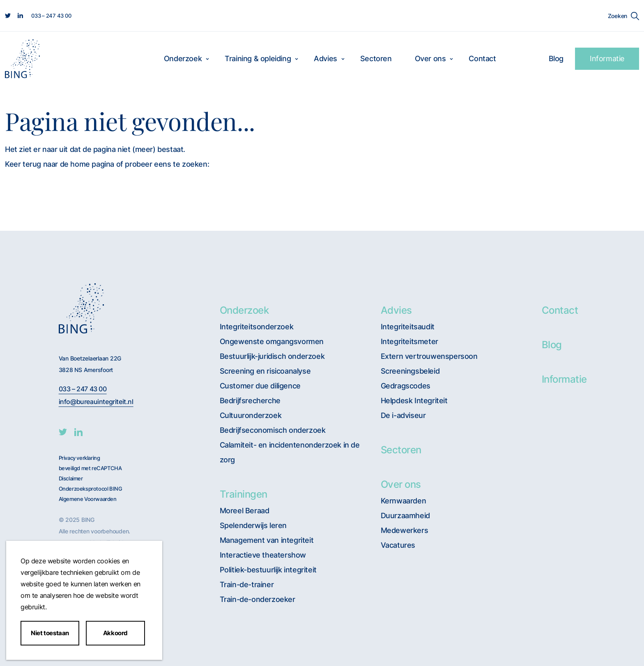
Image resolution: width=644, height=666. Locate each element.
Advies (325, 59)
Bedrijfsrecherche (250, 401)
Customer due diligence (260, 386)
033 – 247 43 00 (83, 389)
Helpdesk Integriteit (414, 401)
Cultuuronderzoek (251, 415)
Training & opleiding (258, 59)
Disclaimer (71, 479)
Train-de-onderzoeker (258, 599)
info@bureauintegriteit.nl (96, 402)
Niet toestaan (50, 633)
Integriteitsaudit (408, 327)
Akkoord (115, 633)
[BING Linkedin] (78, 432)
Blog (556, 59)
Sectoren (376, 59)
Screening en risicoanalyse (265, 371)
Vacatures (398, 545)
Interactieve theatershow (263, 555)
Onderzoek (183, 59)
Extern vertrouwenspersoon (429, 356)
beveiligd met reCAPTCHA (90, 468)
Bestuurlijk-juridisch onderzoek (272, 356)
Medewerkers (405, 530)
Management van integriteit (267, 540)
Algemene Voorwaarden (88, 499)
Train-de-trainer (247, 584)
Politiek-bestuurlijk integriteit (268, 570)
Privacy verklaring (79, 458)
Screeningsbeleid (410, 371)
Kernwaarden (404, 501)
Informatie (607, 59)
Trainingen (244, 494)
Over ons (430, 59)
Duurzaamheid (405, 516)
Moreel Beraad (245, 511)
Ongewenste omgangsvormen (272, 341)
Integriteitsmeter (409, 341)
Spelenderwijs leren (253, 525)
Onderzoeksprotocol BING (91, 489)
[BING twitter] (63, 432)
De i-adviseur (403, 415)
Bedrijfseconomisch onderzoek (273, 430)
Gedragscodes (406, 386)
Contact (482, 59)
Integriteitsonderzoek (257, 327)
